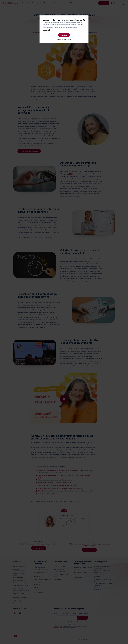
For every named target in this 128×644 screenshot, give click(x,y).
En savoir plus (46, 30)
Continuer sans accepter (80, 17)
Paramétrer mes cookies (64, 39)
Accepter (64, 35)
